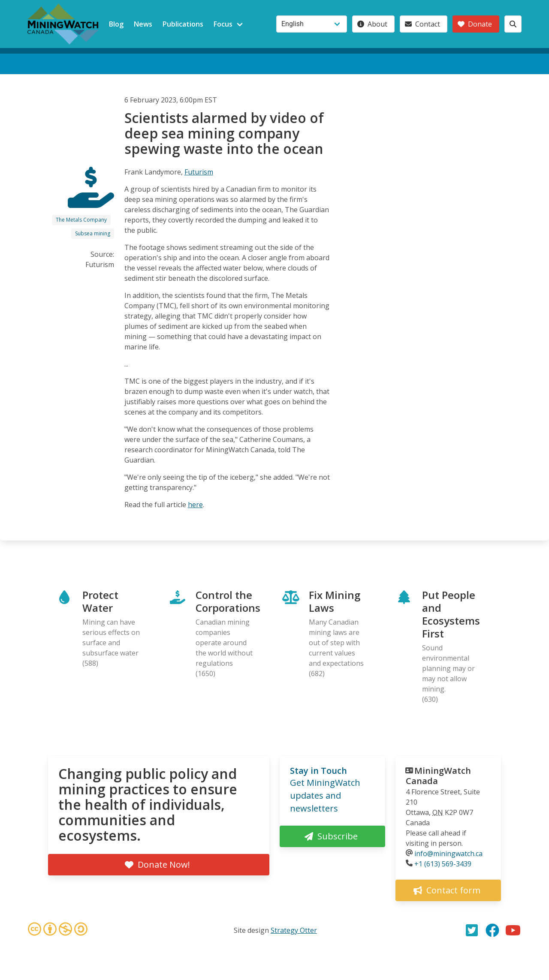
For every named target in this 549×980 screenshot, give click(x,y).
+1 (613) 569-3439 (443, 864)
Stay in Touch (318, 771)
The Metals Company (81, 220)
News (143, 24)
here (195, 505)
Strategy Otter (294, 930)
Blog (116, 24)
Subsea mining (93, 233)
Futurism (199, 172)
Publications (183, 24)
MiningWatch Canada (438, 776)
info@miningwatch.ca (448, 854)
